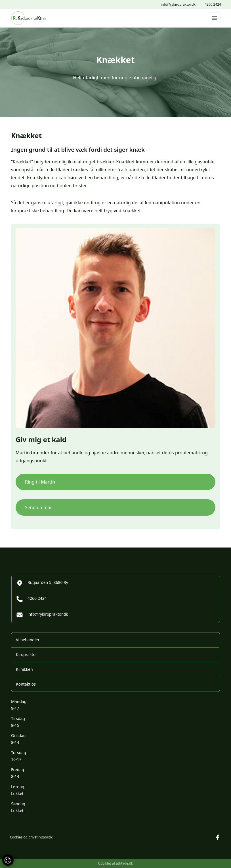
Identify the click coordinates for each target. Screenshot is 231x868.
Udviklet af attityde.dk (115, 863)
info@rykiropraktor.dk (178, 5)
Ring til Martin (40, 482)
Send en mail (39, 507)
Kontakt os (26, 684)
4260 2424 (213, 5)
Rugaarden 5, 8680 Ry (42, 583)
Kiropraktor (27, 654)
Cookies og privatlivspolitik (31, 837)
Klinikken (24, 669)
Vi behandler (28, 640)
